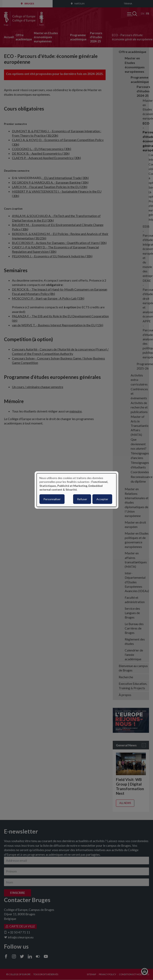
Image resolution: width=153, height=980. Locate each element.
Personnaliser (52, 499)
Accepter (102, 499)
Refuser (82, 499)
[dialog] (76, 490)
